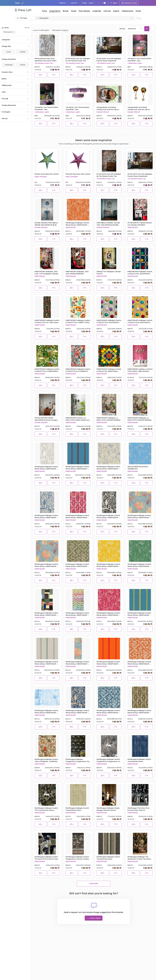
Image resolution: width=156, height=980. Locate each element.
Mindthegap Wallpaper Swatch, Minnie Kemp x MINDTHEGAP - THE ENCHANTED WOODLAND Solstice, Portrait (46, 468)
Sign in (114, 3)
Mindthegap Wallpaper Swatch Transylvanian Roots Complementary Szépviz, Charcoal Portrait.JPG (108, 858)
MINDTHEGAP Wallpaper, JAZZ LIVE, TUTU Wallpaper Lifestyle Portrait (46, 273)
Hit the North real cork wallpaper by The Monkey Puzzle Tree (78, 60)
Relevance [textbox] (132, 29)
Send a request (94, 918)
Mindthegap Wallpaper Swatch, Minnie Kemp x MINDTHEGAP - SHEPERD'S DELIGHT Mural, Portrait (139, 517)
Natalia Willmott (103, 112)
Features (64, 3)
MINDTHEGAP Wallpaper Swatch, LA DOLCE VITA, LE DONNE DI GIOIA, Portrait (78, 370)
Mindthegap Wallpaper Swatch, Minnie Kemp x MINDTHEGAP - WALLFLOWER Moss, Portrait (139, 565)
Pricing (84, 3)
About (92, 3)
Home (44, 11)
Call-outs (107, 11)
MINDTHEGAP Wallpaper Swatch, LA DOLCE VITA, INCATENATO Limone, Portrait (140, 321)
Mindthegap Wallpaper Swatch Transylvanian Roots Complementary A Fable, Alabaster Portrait (77, 809)
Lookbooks (97, 11)
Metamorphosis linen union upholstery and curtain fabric (46, 60)
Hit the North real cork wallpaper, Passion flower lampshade (109, 60)
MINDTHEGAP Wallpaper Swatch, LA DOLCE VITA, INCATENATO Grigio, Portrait (109, 321)
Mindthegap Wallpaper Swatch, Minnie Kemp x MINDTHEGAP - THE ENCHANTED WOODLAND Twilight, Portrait (77, 712)
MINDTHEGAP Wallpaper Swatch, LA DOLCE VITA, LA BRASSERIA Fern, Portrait (47, 370)
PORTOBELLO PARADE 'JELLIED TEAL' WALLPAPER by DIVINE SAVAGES (108, 224)
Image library (55, 11)
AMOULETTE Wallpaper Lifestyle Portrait (109, 273)
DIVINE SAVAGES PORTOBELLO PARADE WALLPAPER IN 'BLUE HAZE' (46, 224)
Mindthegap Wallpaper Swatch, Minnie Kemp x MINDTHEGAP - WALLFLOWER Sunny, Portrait (108, 565)
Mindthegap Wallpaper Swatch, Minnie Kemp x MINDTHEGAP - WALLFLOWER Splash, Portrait (108, 468)
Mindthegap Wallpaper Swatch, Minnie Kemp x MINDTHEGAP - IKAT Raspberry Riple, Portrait (77, 517)
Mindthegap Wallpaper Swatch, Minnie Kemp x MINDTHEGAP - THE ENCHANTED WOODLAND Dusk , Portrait (46, 517)
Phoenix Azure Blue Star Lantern (47, 174)
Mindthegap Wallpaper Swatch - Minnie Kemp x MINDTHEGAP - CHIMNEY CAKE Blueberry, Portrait (109, 712)
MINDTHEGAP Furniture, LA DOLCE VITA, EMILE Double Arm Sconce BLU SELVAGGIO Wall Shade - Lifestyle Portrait (77, 419)
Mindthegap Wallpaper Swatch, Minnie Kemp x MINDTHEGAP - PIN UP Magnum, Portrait (139, 614)
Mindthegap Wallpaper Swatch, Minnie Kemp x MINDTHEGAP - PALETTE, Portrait (77, 614)
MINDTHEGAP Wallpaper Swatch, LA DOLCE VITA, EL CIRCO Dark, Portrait (47, 321)
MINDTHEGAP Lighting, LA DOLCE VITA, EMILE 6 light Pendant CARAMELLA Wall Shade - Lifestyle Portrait (140, 370)
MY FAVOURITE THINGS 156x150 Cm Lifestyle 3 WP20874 (140, 224)
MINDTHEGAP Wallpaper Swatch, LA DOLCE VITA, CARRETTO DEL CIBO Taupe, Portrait (78, 321)
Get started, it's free (129, 3)
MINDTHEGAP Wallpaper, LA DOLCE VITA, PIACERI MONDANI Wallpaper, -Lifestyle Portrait (140, 419)
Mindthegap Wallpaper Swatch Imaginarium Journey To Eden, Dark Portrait (77, 858)
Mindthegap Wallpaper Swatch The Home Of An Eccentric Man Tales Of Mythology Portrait (46, 858)
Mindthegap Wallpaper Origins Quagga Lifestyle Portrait (108, 809)
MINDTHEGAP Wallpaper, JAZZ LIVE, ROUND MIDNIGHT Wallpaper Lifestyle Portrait (77, 273)
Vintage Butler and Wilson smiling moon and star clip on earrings (108, 108)
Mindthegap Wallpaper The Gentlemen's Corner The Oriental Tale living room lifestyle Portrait (140, 858)
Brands (66, 11)
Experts (116, 11)
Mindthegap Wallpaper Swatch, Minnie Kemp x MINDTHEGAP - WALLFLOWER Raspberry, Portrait (109, 614)
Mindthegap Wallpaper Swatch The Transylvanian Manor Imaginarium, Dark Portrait (46, 809)
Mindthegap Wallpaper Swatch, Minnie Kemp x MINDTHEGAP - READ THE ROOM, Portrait (46, 614)
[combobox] (135, 29)
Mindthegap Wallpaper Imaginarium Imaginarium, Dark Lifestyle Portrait (78, 760)
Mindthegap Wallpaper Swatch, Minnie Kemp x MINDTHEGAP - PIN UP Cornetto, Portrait (77, 468)
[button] (19, 3)
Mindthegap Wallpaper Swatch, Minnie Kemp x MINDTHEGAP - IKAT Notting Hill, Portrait (139, 712)
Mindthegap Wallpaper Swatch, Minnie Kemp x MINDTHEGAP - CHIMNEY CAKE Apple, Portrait (77, 565)
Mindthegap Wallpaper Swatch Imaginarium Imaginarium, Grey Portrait (109, 760)
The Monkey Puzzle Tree (44, 63)
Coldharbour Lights (135, 63)
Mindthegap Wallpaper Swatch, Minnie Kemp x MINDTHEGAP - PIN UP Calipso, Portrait (108, 663)
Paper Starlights (41, 177)
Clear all (27, 28)
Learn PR (75, 3)
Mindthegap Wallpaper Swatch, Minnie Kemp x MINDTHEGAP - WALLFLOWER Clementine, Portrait (77, 224)
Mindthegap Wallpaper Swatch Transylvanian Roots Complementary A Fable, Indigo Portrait (140, 760)
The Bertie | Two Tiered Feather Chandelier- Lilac (139, 60)
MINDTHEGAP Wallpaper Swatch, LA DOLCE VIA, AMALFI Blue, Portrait (109, 370)
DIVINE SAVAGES (41, 227)
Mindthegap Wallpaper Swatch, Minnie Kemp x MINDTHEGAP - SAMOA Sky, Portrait (46, 712)
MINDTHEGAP (71, 227)
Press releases (84, 11)
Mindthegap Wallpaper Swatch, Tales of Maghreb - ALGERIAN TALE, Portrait (46, 760)
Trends (74, 11)
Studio (138, 11)
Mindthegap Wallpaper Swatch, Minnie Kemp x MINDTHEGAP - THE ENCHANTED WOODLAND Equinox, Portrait (108, 517)
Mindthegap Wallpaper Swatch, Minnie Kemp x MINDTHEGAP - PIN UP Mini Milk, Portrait (46, 663)
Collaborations (127, 11)
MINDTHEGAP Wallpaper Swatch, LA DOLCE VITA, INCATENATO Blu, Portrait (140, 273)
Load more (94, 884)
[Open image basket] (139, 18)
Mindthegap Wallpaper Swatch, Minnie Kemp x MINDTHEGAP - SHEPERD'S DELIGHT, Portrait (46, 565)
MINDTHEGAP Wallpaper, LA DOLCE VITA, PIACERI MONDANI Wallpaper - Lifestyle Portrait (109, 419)
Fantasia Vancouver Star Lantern (78, 174)
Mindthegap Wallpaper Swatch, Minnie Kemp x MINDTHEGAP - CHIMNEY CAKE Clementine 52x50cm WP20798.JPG (139, 663)
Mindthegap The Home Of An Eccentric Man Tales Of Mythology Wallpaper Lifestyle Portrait (139, 809)
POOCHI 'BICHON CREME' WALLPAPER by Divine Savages (46, 419)
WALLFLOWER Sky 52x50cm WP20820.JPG (138, 468)
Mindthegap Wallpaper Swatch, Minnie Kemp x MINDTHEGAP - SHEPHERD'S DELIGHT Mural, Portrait (77, 663)
